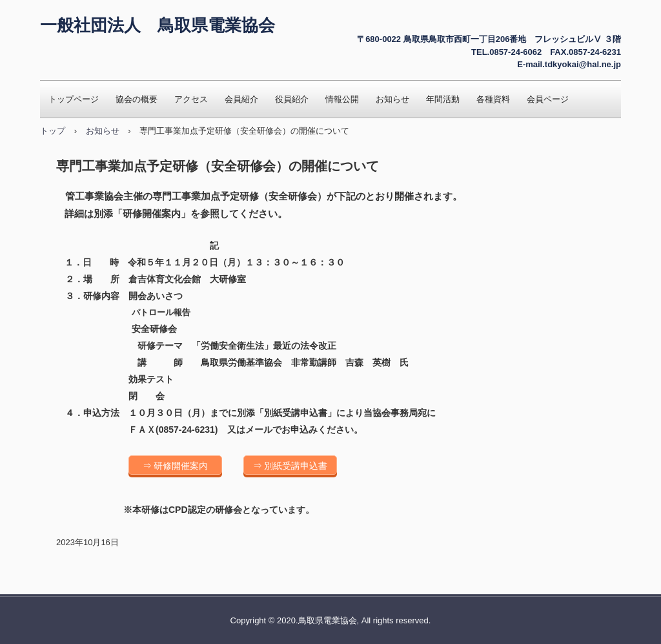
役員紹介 (292, 99)
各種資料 (493, 99)
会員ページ (548, 99)
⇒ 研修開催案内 (176, 466)
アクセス (191, 99)
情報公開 (342, 99)
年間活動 (443, 99)
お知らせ (392, 99)
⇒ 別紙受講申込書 (290, 466)
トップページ (74, 99)
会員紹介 (241, 99)
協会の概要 (137, 99)
